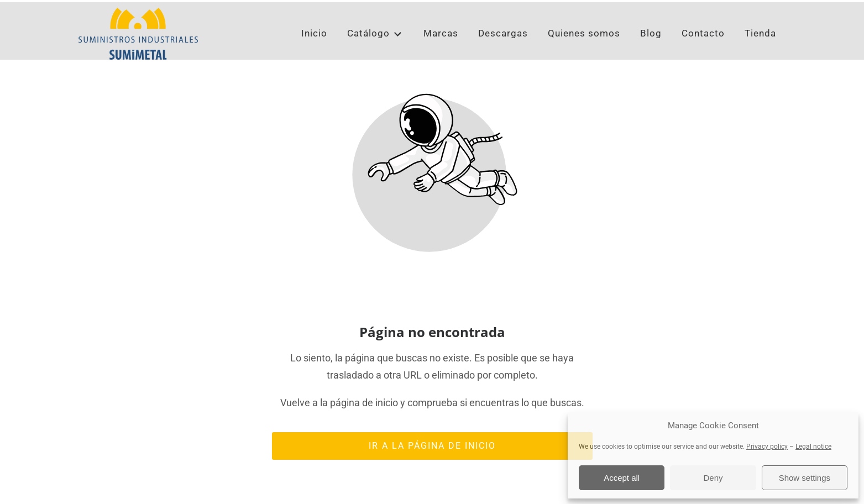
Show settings (805, 478)
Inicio (314, 61)
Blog (651, 61)
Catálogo (375, 61)
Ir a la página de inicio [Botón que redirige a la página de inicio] (432, 468)
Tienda (760, 61)
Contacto (703, 61)
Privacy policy (767, 447)
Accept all (622, 478)
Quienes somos (584, 61)
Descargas (503, 61)
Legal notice (813, 447)
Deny (713, 478)
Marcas (441, 61)
